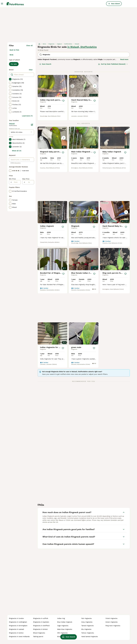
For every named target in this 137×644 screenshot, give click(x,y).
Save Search (45, 64)
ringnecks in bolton (16, 633)
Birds (11, 55)
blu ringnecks (86, 629)
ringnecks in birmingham (18, 626)
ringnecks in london (16, 618)
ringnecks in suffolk (41, 618)
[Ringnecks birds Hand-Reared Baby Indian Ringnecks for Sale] (84, 86)
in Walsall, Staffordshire (82, 47)
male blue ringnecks (65, 629)
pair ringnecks (87, 618)
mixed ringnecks (39, 633)
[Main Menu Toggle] (2, 4)
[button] (84, 86)
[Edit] (32, 125)
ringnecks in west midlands (19, 637)
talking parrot (38, 637)
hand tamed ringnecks (90, 637)
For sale (14, 64)
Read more (124, 59)
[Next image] (95, 86)
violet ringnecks (111, 618)
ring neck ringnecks (113, 626)
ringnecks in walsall (17, 629)
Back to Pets (14, 50)
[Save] (63, 101)
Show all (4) (17, 151)
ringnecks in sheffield (41, 626)
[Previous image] (72, 86)
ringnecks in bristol (40, 629)
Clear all (29, 46)
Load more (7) (27, 116)
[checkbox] (10, 79)
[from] (16, 182)
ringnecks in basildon (41, 622)
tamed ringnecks (88, 626)
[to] (29, 182)
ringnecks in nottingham (18, 622)
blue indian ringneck (65, 622)
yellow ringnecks (88, 633)
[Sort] (113, 64)
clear (31, 70)
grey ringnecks (87, 622)
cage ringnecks (63, 626)
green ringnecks (112, 622)
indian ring (61, 618)
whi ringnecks (62, 633)
